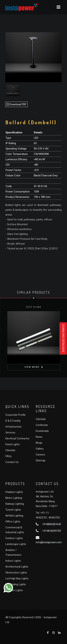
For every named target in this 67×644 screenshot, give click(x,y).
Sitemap (41, 460)
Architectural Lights (17, 567)
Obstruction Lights (16, 573)
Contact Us (12, 462)
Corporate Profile (15, 415)
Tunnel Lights (13, 510)
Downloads (42, 431)
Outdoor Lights (14, 538)
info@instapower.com (49, 542)
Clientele (10, 450)
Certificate (42, 425)
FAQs (8, 456)
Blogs (39, 443)
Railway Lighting (15, 504)
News (39, 437)
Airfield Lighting (14, 516)
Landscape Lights (16, 544)
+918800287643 (52, 524)
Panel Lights (13, 444)
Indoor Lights (13, 561)
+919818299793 (52, 531)
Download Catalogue (63, 338)
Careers (40, 455)
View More (32, 367)
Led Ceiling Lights (16, 584)
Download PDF (16, 104)
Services (10, 433)
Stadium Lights (14, 492)
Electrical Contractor (17, 438)
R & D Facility (13, 421)
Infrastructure (13, 427)
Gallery (40, 449)
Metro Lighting (14, 498)
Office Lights (13, 522)
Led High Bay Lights (17, 578)
